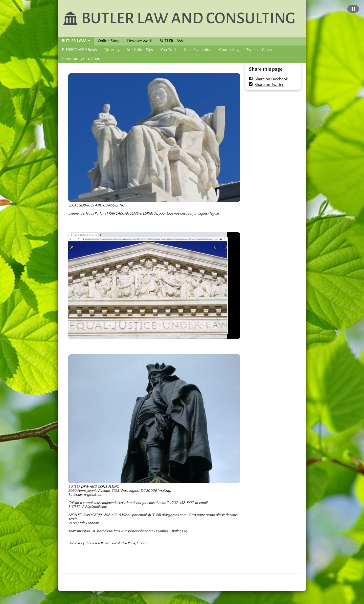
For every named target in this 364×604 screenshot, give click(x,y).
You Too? (168, 50)
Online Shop (109, 41)
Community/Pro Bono (81, 59)
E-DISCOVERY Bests (79, 50)
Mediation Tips (140, 50)
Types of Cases (259, 50)
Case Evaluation (198, 50)
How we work (140, 41)
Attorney (112, 50)
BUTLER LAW (74, 41)
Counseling (229, 50)
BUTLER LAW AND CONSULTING (188, 18)
